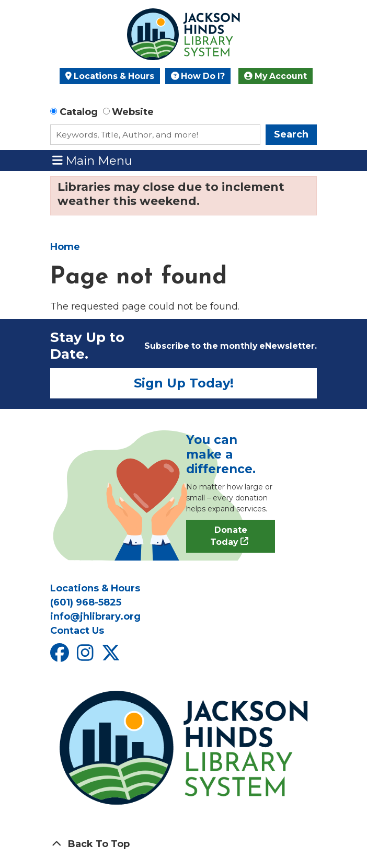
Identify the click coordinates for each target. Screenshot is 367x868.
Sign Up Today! (184, 383)
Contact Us (77, 631)
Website (133, 112)
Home (65, 247)
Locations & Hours (110, 76)
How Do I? (198, 76)
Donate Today (229, 536)
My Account (276, 76)
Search (291, 134)
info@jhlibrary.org (95, 616)
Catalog (79, 112)
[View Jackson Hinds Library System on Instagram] (87, 656)
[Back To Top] (183, 844)
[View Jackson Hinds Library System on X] (112, 656)
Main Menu (93, 160)
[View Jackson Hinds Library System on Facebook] (61, 656)
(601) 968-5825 (86, 602)
